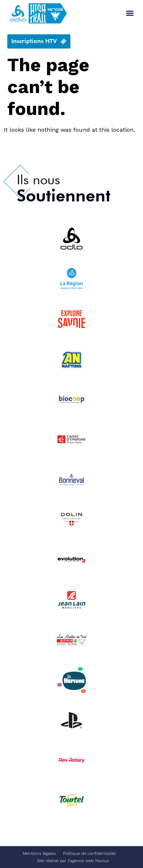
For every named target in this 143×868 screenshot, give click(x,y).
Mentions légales (39, 853)
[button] (130, 13)
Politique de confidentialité (89, 853)
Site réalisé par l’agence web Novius (73, 861)
